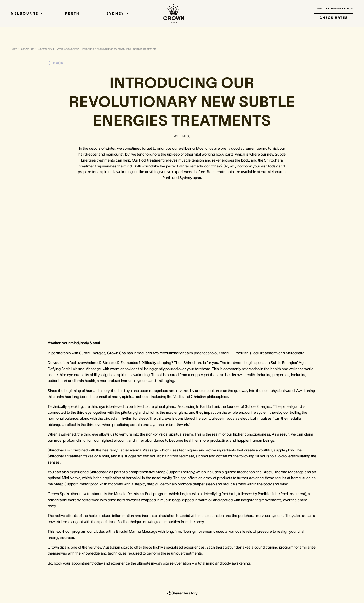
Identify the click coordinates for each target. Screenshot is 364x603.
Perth (14, 49)
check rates (334, 18)
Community (45, 49)
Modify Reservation (335, 9)
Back (58, 63)
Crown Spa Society (67, 49)
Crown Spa (28, 49)
